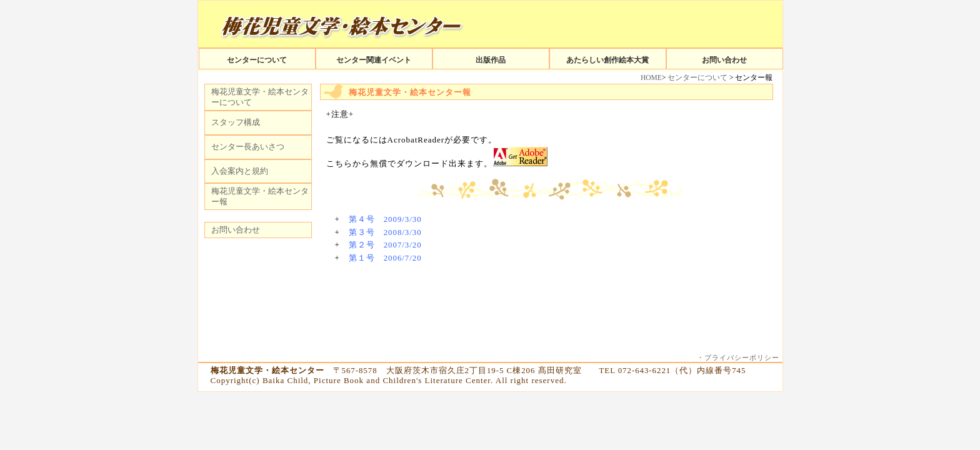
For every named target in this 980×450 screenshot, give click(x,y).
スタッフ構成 (236, 122)
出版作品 (491, 60)
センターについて (257, 60)
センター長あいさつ (248, 147)
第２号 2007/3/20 (385, 245)
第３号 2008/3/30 (385, 232)
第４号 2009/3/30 (385, 219)
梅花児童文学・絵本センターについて (260, 97)
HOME (651, 77)
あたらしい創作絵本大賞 (607, 60)
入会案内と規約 (240, 171)
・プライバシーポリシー (738, 357)
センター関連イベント (374, 60)
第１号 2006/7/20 (385, 258)
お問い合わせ (724, 60)
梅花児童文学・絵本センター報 (260, 196)
